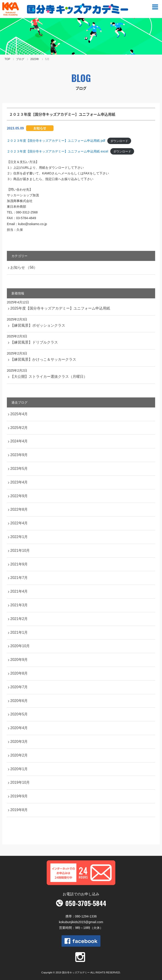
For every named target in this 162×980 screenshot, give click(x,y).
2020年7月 (19, 687)
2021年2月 (19, 619)
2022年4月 (19, 523)
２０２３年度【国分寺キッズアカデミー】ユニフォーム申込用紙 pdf (56, 141)
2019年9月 (19, 796)
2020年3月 (19, 742)
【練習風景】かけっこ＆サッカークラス (43, 359)
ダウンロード (119, 141)
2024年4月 (19, 441)
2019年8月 (19, 810)
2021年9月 (19, 564)
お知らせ (40, 128)
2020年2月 (19, 755)
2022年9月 (19, 496)
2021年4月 (19, 591)
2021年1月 (19, 632)
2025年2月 (19, 428)
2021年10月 (20, 550)
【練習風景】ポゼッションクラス (38, 325)
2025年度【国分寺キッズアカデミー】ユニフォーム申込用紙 (60, 308)
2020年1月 (19, 769)
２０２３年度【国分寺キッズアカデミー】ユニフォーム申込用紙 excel (58, 151)
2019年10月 (20, 782)
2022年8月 (19, 509)
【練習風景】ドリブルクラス (34, 342)
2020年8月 (19, 673)
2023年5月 (19, 469)
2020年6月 (19, 701)
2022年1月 (19, 537)
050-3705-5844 (86, 903)
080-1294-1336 (86, 916)
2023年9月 (19, 455)
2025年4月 (19, 414)
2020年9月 (19, 660)
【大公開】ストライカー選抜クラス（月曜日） (49, 377)
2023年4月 (19, 482)
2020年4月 (19, 728)
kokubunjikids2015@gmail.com (81, 922)
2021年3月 (19, 605)
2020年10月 (20, 646)
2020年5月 (19, 714)
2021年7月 (19, 578)
